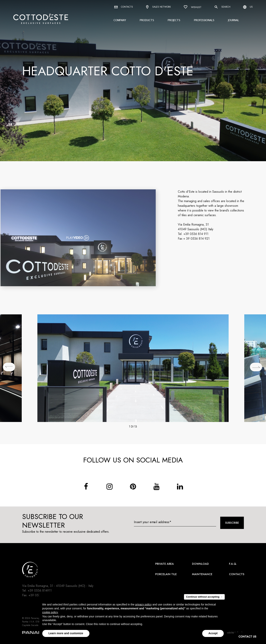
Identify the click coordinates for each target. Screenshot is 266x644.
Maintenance (202, 574)
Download (200, 564)
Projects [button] (174, 20)
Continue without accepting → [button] (204, 597)
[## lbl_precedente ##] (9, 367)
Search (222, 7)
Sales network (158, 7)
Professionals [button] (204, 20)
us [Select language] (248, 7)
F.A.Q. (233, 564)
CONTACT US (247, 637)
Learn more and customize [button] (66, 633)
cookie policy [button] (50, 612)
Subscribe (232, 523)
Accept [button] (213, 633)
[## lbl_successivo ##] (256, 367)
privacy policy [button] (143, 604)
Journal (234, 20)
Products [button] (147, 20)
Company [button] (120, 20)
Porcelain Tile (166, 574)
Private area (165, 564)
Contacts (124, 7)
